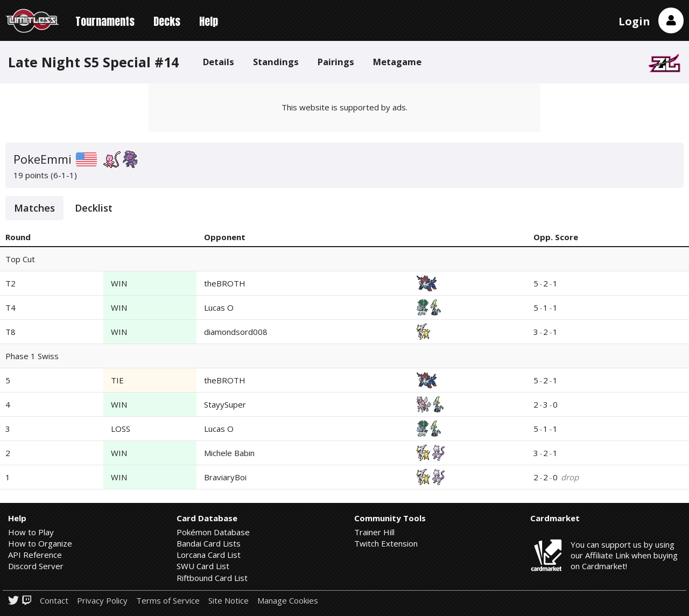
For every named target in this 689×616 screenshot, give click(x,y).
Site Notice (229, 601)
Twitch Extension (386, 543)
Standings (276, 62)
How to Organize (40, 543)
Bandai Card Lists (209, 543)
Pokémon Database (213, 532)
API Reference (35, 555)
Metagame (397, 62)
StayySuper (225, 404)
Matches (34, 208)
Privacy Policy (102, 601)
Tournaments (105, 21)
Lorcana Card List (209, 555)
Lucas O (219, 307)
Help (209, 21)
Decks (167, 21)
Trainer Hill (374, 532)
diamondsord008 (236, 332)
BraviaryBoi (225, 477)
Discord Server (36, 566)
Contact (54, 601)
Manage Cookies (288, 601)
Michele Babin (229, 453)
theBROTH (225, 283)
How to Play (31, 532)
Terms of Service (168, 601)
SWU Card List (203, 566)
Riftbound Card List (212, 578)
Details (219, 62)
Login (634, 21)
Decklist (94, 208)
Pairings (336, 62)
